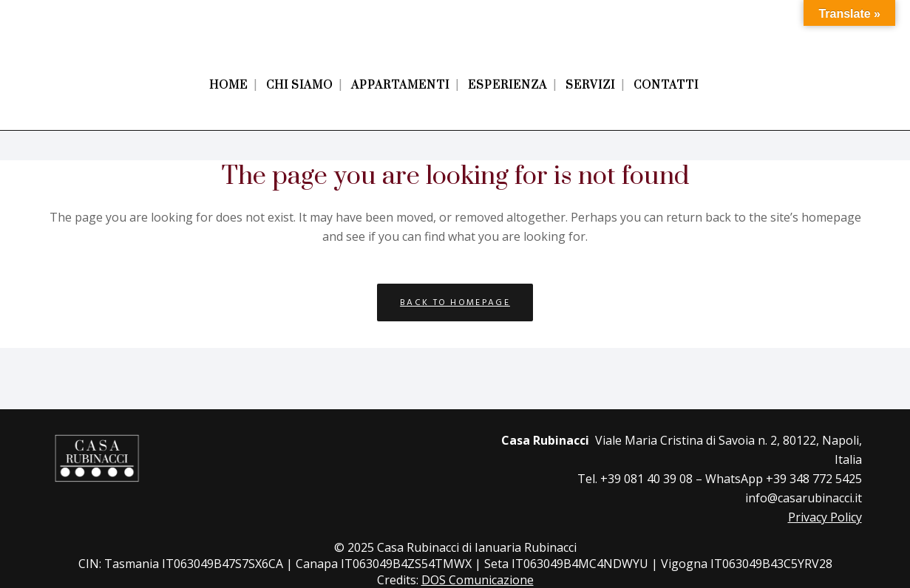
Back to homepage (455, 302)
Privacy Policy (825, 517)
